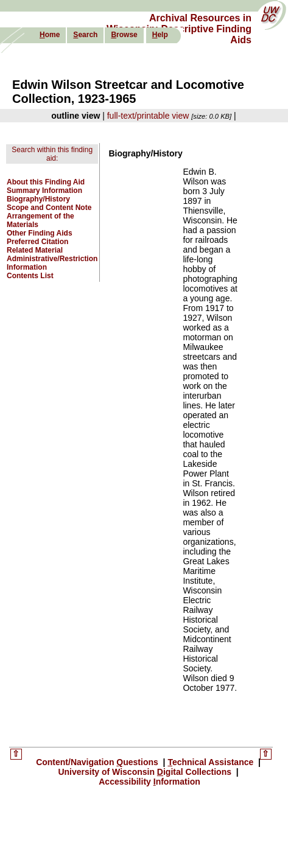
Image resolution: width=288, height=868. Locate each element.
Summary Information (44, 191)
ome (50, 35)
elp (160, 35)
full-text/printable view (148, 116)
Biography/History (38, 199)
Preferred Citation (37, 242)
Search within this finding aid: (52, 154)
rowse (124, 35)
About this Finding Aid (46, 182)
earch (85, 35)
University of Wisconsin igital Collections (146, 772)
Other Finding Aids (40, 233)
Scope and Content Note (49, 208)
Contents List (30, 276)
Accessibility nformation (149, 782)
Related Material (35, 250)
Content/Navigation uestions (98, 762)
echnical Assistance (212, 762)
